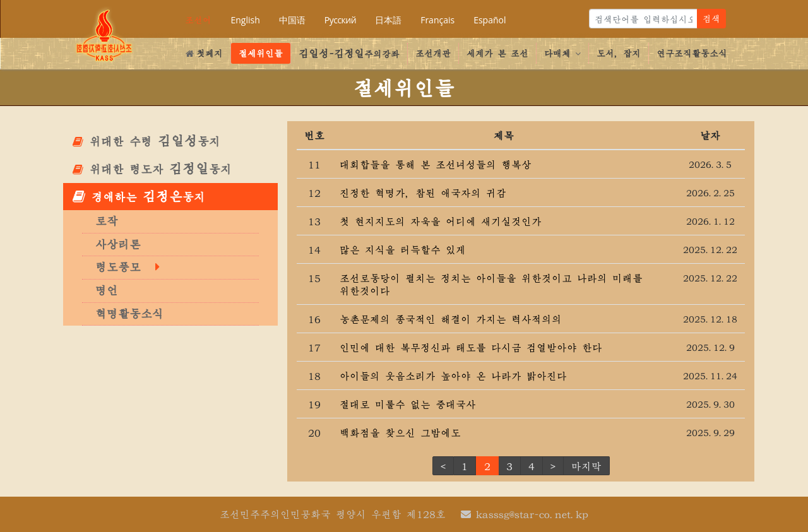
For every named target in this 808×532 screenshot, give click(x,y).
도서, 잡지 (619, 53)
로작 (107, 221)
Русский (340, 20)
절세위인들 (261, 53)
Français (437, 20)
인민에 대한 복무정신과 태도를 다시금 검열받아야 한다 (471, 347)
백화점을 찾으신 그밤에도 (400, 432)
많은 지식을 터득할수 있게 (403, 249)
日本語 (388, 20)
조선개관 (433, 53)
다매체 (562, 53)
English (245, 20)
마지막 (586, 466)
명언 (107, 290)
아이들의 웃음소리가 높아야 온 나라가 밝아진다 (453, 375)
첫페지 (204, 53)
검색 (711, 18)
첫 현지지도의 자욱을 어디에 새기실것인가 (441, 221)
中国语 (292, 20)
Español (490, 20)
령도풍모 (118, 267)
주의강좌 (349, 53)
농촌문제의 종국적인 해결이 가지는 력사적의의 (451, 319)
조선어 (198, 20)
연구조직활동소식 (692, 53)
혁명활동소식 (129, 314)
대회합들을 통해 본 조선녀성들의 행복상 (436, 164)
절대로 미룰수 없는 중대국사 (408, 404)
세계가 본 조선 (497, 53)
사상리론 (118, 244)
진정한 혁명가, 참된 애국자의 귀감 (423, 192)
